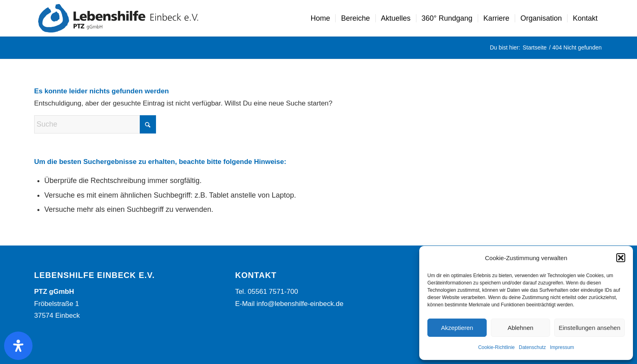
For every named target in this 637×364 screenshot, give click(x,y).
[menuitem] (320, 18)
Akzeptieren (457, 328)
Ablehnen (520, 328)
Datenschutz (532, 347)
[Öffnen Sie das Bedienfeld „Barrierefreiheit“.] (18, 346)
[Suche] (95, 124)
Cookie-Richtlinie (496, 347)
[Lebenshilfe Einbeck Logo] (118, 18)
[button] (621, 258)
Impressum (562, 347)
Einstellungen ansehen (589, 328)
